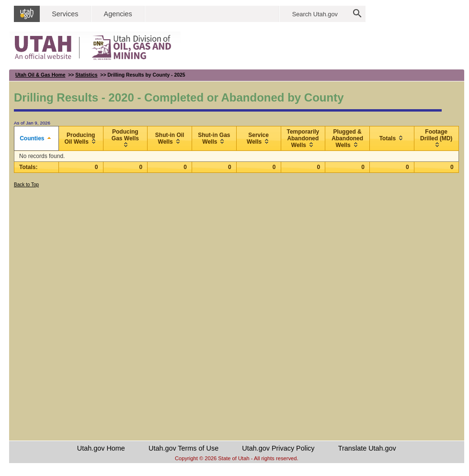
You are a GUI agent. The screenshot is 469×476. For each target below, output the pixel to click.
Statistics (86, 75)
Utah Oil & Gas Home (40, 75)
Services (65, 14)
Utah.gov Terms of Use (183, 448)
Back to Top (26, 185)
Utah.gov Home (101, 448)
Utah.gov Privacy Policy (278, 448)
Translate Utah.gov (367, 448)
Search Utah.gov (315, 14)
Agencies (118, 14)
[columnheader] (37, 139)
